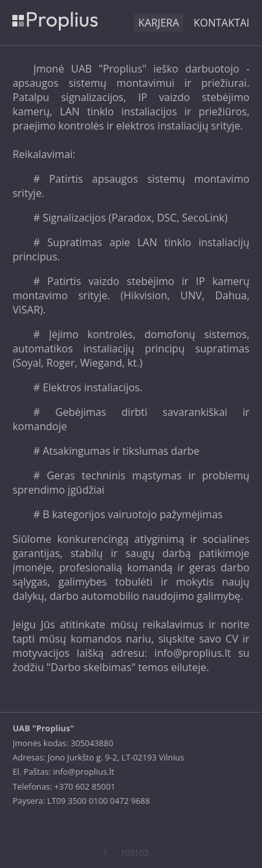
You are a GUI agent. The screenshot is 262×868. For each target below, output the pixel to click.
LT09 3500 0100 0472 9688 (99, 801)
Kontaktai (221, 23)
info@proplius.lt (84, 771)
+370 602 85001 (85, 786)
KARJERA (159, 23)
